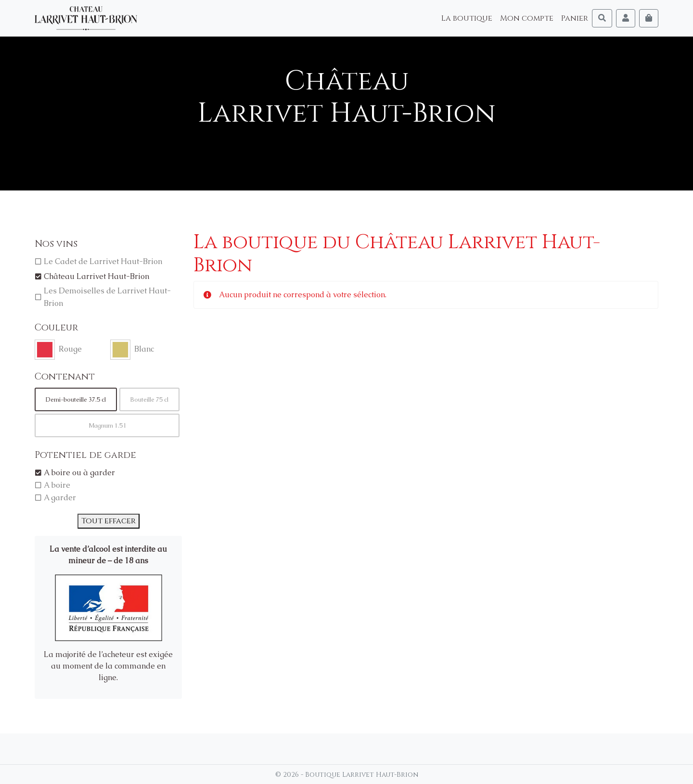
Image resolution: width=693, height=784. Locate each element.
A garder (60, 498)
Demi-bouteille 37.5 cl (76, 399)
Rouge (70, 349)
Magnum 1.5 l (107, 425)
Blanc (144, 349)
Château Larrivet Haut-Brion (96, 276)
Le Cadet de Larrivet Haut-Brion (103, 261)
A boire (57, 485)
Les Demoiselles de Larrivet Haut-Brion (107, 297)
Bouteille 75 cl (149, 399)
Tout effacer (109, 521)
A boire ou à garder (79, 473)
